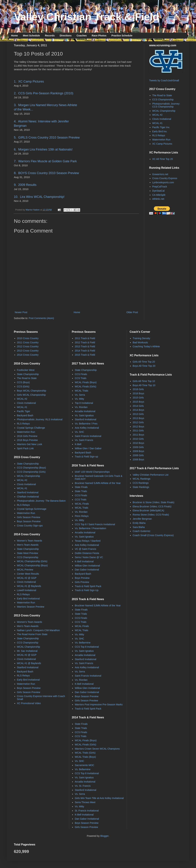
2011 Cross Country (28, 342)
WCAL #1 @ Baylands (29, 586)
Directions (66, 36)
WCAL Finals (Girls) (85, 386)
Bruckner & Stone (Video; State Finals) (154, 502)
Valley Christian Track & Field (86, 17)
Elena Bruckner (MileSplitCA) (148, 510)
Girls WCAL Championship (31, 395)
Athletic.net (158, 199)
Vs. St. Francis (83, 786)
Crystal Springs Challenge (31, 428)
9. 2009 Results (25, 185)
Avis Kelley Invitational (87, 428)
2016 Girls (138, 389)
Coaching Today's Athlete (146, 346)
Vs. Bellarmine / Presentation (90, 528)
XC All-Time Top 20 (163, 159)
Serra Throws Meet (85, 802)
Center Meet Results (28, 574)
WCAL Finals (82, 504)
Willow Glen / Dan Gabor (88, 448)
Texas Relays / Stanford (88, 541)
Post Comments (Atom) (41, 318)
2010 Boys (138, 443)
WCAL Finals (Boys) (86, 382)
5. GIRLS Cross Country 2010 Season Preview (47, 137)
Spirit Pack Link (25, 448)
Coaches (82, 36)
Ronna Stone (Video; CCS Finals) (151, 515)
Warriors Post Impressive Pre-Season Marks (99, 704)
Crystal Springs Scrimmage (32, 509)
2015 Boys (138, 402)
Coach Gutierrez (142, 531)
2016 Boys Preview (27, 440)
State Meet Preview (27, 553)
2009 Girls (138, 447)
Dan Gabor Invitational (87, 570)
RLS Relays (159, 135)
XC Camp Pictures (162, 144)
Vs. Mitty (79, 399)
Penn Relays (82, 516)
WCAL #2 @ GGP (27, 578)
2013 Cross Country (28, 351)
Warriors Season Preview (31, 607)
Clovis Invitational (162, 119)
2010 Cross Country (28, 338)
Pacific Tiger (24, 411)
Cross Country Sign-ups (30, 526)
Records (50, 36)
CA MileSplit (159, 195)
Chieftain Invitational (28, 497)
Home (14, 36)
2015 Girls (138, 398)
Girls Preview (82, 582)
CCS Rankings (141, 483)
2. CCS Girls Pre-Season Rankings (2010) (44, 93)
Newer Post (21, 312)
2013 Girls (138, 414)
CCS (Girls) (23, 386)
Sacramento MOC (84, 765)
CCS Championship (163, 100)
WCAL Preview (25, 570)
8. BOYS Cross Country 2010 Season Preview (46, 173)
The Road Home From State (32, 634)
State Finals (81, 487)
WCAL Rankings (142, 479)
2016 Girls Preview (27, 436)
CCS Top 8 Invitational (87, 647)
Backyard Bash (25, 415)
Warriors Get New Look (30, 444)
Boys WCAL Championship (32, 391)
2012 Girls (138, 422)
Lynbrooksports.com (163, 182)
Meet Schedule (31, 36)
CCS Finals (81, 374)
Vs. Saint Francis (84, 440)
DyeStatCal (158, 191)
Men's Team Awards (28, 545)
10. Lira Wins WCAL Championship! (39, 197)
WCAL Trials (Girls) (85, 753)
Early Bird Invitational (28, 599)
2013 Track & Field (85, 346)
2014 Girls (138, 406)
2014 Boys (138, 410)
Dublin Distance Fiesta (87, 553)
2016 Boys (138, 393)
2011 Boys (138, 435)
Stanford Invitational (28, 492)
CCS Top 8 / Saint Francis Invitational (95, 524)
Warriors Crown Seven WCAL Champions (97, 749)
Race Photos (99, 36)
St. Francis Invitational (87, 811)
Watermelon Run (161, 140)
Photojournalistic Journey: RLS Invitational (40, 419)
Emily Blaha (139, 523)
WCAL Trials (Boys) (85, 757)
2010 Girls (138, 439)
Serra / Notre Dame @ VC (89, 557)
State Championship (28, 374)
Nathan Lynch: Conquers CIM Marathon (38, 630)
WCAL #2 (157, 115)
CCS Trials (81, 378)
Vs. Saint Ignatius (84, 415)
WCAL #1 (157, 123)
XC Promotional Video (29, 703)
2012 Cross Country (28, 346)
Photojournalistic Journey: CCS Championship (166, 105)
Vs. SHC (79, 432)
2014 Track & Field (85, 351)
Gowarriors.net (160, 174)
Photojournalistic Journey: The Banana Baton (41, 501)
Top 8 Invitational (84, 403)
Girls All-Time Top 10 (144, 381)
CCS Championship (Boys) (31, 468)
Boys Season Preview (29, 521)
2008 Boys (138, 459)
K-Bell (78, 444)
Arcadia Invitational (85, 411)
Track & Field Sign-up (86, 457)
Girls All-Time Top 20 (144, 362)
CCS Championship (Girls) (31, 472)
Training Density (141, 338)
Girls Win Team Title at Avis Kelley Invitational (99, 798)
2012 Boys (138, 427)
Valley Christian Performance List (151, 475)
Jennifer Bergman (142, 519)
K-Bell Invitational (84, 561)
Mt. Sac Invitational (27, 651)
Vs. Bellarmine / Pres (86, 424)
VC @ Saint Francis (85, 549)
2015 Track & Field (85, 355)
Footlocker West (26, 370)
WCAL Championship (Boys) (32, 565)
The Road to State (162, 95)
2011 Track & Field (85, 338)
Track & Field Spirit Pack (88, 586)
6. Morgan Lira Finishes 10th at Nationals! (43, 149)
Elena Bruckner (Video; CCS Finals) (152, 506)
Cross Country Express (165, 178)
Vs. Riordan (81, 407)
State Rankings (141, 487)
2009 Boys (138, 451)
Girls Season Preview (29, 517)
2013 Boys (138, 418)
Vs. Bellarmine (83, 643)
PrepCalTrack (160, 187)
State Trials (81, 491)
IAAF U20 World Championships (92, 472)
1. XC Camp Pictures (29, 81)
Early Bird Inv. (160, 131)
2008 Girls (138, 455)
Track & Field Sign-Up (87, 590)
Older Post (132, 312)
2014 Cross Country (28, 355)
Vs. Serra (80, 395)
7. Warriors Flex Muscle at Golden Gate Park (45, 161)
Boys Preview (82, 578)
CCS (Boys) (23, 382)
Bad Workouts (140, 342)
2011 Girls (138, 431)
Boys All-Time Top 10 (144, 385)
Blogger (104, 836)
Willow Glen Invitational (87, 566)
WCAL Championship (164, 111)
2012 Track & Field (85, 342)
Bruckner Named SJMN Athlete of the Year (98, 483)
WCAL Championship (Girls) (32, 561)
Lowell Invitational (27, 590)
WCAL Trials (81, 391)
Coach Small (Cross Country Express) (153, 535)
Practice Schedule (122, 36)
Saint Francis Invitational (88, 436)
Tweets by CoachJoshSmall (164, 80)
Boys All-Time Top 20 (144, 366)
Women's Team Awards (30, 541)
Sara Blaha (139, 527)
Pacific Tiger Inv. (161, 127)
